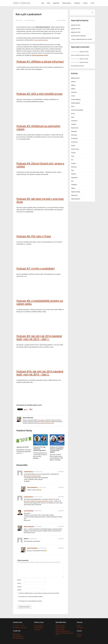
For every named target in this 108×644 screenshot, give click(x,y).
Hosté (73, 106)
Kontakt (79, 636)
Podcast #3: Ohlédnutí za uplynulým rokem (38, 128)
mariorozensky (20, 638)
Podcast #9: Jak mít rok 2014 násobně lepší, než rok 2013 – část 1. (39, 338)
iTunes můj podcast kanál (40, 55)
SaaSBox (74, 174)
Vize (72, 181)
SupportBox (56, 3)
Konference (74, 121)
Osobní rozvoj (75, 149)
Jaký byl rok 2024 (76, 29)
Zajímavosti (74, 195)
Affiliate (73, 89)
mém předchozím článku (41, 40)
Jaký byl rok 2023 (76, 32)
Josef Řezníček (29, 511)
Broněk (73, 66)
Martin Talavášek (75, 55)
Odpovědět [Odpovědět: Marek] (61, 539)
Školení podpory (67, 3)
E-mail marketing (76, 99)
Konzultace (77, 3)
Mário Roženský (22, 3)
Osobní (73, 146)
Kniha (48, 3)
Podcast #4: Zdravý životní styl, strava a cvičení (40, 165)
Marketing (74, 131)
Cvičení (73, 96)
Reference (74, 167)
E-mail (19, 583)
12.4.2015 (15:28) (33, 539)
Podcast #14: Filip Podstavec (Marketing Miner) (40, 449)
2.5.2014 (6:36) (38, 527)
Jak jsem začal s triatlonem (78, 36)
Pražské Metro (29, 471)
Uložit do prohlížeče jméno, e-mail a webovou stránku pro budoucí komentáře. (39, 593)
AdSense (73, 82)
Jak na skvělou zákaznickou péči (46, 423)
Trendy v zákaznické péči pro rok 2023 (82, 39)
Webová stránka (19, 588)
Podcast (85, 3)
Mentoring (74, 135)
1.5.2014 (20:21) (38, 511)
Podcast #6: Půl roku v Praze (34, 236)
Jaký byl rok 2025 (76, 25)
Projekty (73, 163)
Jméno (19, 580)
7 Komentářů (61, 20)
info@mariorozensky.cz (21, 627)
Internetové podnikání (77, 110)
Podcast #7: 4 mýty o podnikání (36, 268)
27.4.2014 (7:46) (42, 487)
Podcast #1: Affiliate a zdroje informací (40, 62)
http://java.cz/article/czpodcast (32, 476)
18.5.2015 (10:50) (42, 548)
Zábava (73, 188)
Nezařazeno (74, 142)
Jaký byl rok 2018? (23, 447)
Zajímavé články (75, 192)
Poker (73, 156)
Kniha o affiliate (39, 627)
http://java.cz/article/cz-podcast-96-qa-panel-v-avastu (38, 501)
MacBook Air (75, 128)
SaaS (72, 170)
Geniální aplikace (76, 103)
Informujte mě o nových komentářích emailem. (31, 597)
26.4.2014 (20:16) (38, 472)
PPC (72, 160)
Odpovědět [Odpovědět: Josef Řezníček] (61, 511)
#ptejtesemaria (75, 78)
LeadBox (74, 124)
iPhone (73, 114)
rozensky (18, 634)
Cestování (74, 92)
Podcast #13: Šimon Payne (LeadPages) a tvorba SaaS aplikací (57, 450)
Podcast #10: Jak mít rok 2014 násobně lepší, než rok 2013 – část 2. (40, 373)
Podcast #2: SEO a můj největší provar (40, 94)
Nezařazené (74, 138)
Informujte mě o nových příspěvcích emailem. (31, 601)
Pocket (26, 410)
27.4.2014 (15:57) (38, 497)
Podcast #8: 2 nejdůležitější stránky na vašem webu (40, 302)
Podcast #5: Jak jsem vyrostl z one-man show (40, 200)
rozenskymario (19, 636)
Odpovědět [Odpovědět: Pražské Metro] (61, 472)
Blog (43, 3)
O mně (92, 3)
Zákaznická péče (76, 199)
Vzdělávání (74, 185)
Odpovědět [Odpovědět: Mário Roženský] (61, 487)
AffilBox (73, 85)
